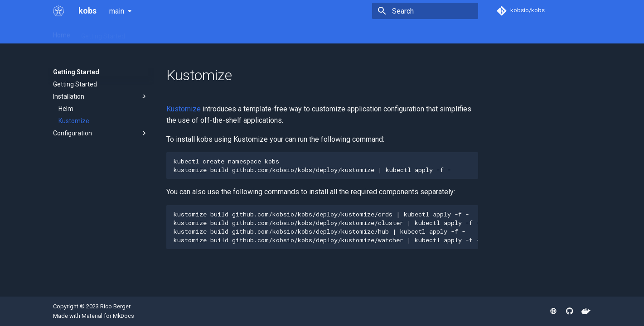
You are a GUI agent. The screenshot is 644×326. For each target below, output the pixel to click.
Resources (151, 33)
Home (62, 33)
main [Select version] (117, 11)
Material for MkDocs (108, 316)
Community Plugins (237, 33)
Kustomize (184, 109)
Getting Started (103, 33)
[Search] (425, 11)
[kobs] (58, 11)
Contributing (293, 33)
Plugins (188, 33)
